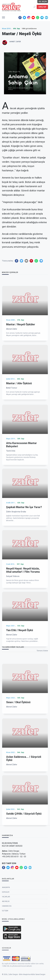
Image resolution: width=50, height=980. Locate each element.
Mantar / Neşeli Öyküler (21, 370)
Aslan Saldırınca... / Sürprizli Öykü (24, 803)
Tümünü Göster (42, 651)
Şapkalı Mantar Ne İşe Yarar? (24, 555)
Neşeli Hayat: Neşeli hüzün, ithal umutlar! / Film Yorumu (23, 618)
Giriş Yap (42, 7)
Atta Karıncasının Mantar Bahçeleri (21, 495)
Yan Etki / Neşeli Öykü (20, 676)
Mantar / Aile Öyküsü (19, 429)
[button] (3, 17)
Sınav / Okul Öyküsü (18, 744)
